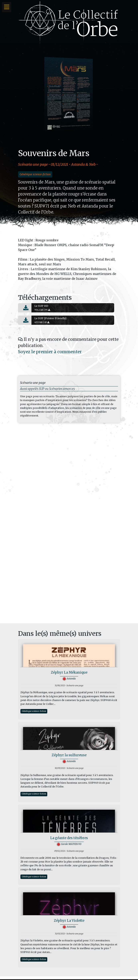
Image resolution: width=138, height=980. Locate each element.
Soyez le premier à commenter (50, 352)
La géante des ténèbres (69, 838)
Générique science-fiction (35, 174)
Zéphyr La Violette (69, 921)
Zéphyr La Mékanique (69, 673)
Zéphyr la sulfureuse (69, 755)
